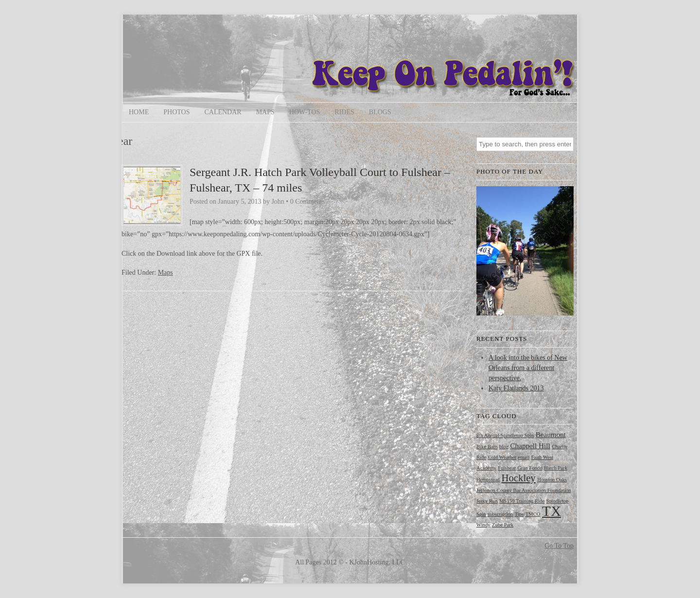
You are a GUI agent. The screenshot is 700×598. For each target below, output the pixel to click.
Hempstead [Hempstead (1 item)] (488, 480)
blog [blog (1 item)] (504, 447)
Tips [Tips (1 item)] (519, 514)
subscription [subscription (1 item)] (500, 514)
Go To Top (559, 546)
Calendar (223, 112)
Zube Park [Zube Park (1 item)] (503, 525)
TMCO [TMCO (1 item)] (533, 514)
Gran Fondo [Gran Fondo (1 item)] (530, 468)
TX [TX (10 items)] (551, 511)
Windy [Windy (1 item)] (483, 525)
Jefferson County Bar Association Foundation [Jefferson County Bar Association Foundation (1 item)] (524, 490)
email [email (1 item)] (524, 457)
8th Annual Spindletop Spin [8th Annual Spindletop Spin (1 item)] (505, 435)
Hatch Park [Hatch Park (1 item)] (556, 468)
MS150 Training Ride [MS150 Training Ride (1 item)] (522, 501)
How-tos (305, 112)
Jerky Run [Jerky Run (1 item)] (487, 501)
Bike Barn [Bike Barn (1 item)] (487, 447)
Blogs (380, 112)
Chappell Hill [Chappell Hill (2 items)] (530, 446)
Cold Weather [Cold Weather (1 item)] (502, 457)
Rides (344, 112)
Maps (265, 112)
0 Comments (307, 202)
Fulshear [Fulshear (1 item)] (507, 468)
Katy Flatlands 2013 (516, 388)
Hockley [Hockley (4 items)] (518, 478)
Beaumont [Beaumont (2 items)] (551, 434)
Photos (176, 112)
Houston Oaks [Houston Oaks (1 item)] (552, 480)
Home (139, 112)
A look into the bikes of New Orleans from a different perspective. (528, 368)
